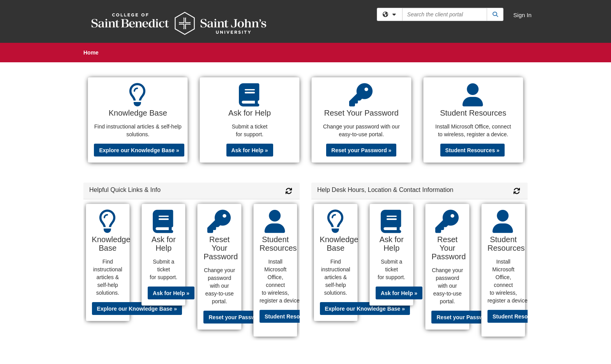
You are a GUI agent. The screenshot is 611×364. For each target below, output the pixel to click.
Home (91, 53)
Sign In (522, 15)
